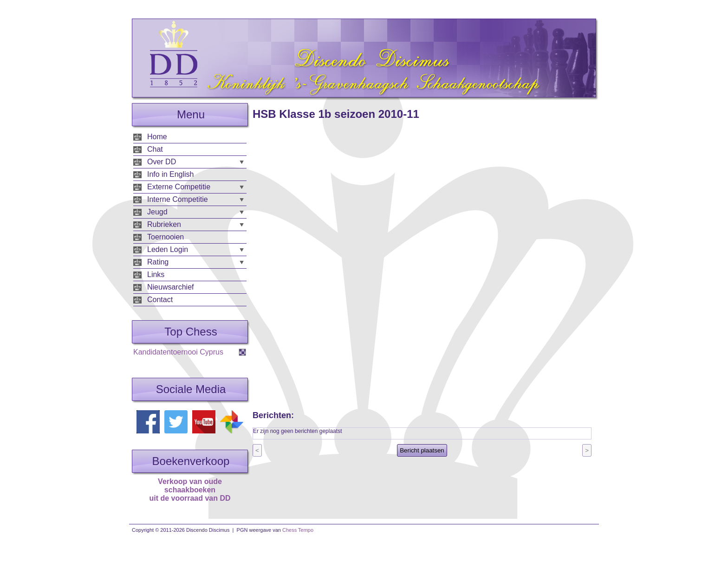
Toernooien (166, 237)
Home (157, 137)
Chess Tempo (298, 530)
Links (156, 274)
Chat (155, 149)
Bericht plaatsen (422, 450)
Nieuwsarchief (170, 287)
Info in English (171, 174)
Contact (160, 300)
